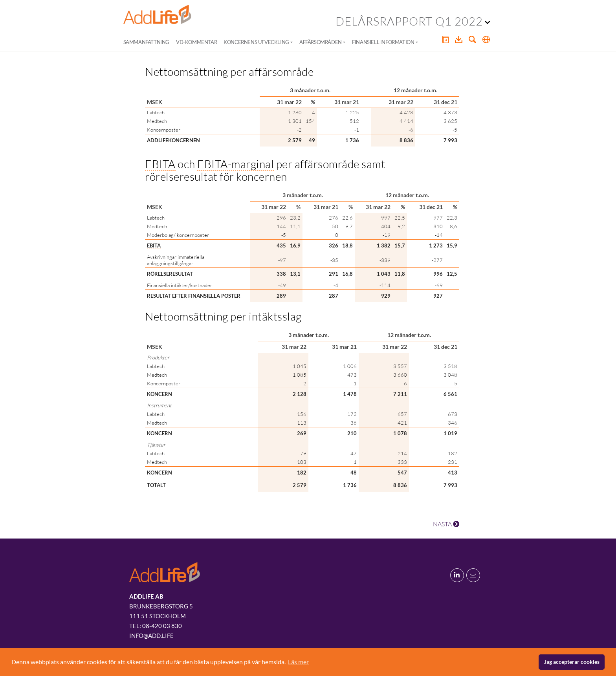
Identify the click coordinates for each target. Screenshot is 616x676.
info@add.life (151, 636)
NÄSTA (446, 524)
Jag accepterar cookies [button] (572, 662)
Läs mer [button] (298, 662)
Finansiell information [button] (383, 42)
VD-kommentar (196, 42)
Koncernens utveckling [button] (256, 42)
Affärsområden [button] (321, 42)
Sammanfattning (146, 42)
